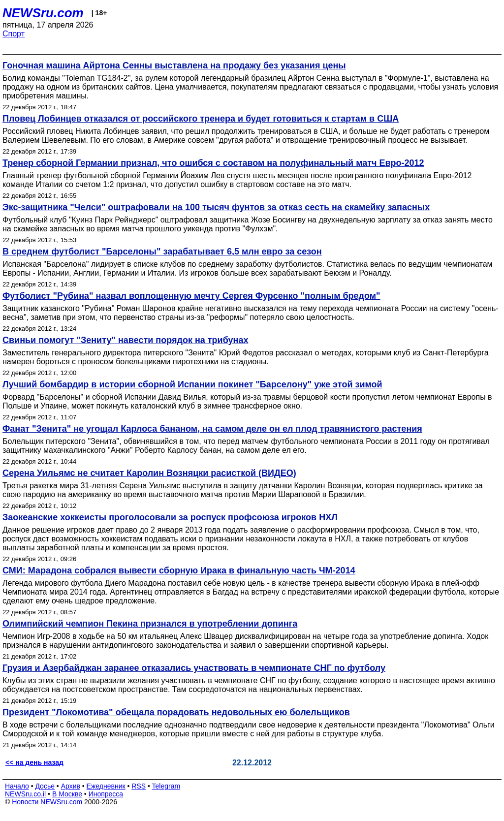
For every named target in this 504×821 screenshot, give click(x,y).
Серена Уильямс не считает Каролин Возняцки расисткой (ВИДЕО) (149, 473)
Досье (45, 786)
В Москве (67, 794)
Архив (71, 786)
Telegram (166, 786)
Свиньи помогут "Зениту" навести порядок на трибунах (125, 340)
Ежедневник (106, 786)
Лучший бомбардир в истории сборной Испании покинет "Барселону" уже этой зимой (192, 384)
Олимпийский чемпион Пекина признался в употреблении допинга (150, 624)
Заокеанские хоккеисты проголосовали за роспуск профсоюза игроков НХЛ (170, 517)
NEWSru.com (43, 13)
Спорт (14, 34)
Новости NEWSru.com (47, 802)
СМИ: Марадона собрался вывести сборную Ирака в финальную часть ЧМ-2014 (179, 570)
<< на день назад (34, 762)
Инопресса (106, 794)
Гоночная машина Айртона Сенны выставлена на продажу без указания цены (174, 65)
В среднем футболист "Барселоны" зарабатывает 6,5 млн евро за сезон (162, 252)
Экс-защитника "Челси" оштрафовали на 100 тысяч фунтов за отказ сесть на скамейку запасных (216, 207)
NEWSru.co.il (25, 794)
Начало (17, 786)
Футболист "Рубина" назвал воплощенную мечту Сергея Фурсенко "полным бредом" (191, 296)
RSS (139, 786)
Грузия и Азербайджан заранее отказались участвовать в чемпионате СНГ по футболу (194, 668)
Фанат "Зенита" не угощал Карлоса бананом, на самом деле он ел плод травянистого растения (212, 429)
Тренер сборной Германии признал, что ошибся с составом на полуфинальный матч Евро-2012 (213, 163)
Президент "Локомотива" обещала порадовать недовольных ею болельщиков (176, 712)
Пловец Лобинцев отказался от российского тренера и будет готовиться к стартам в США (201, 119)
